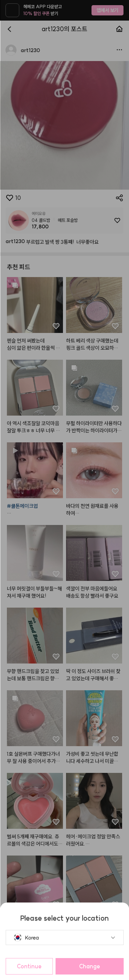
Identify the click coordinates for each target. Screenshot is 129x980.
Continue (29, 966)
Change (90, 966)
